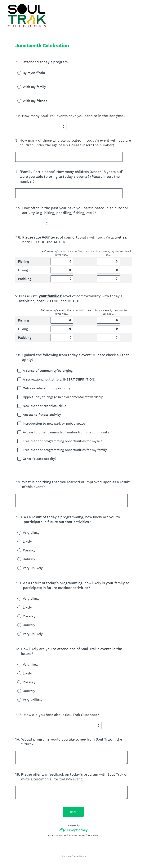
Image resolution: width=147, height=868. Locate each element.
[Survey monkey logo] (74, 830)
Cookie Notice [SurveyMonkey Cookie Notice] (79, 856)
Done (73, 812)
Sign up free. (93, 835)
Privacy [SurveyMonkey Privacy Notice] (65, 856)
